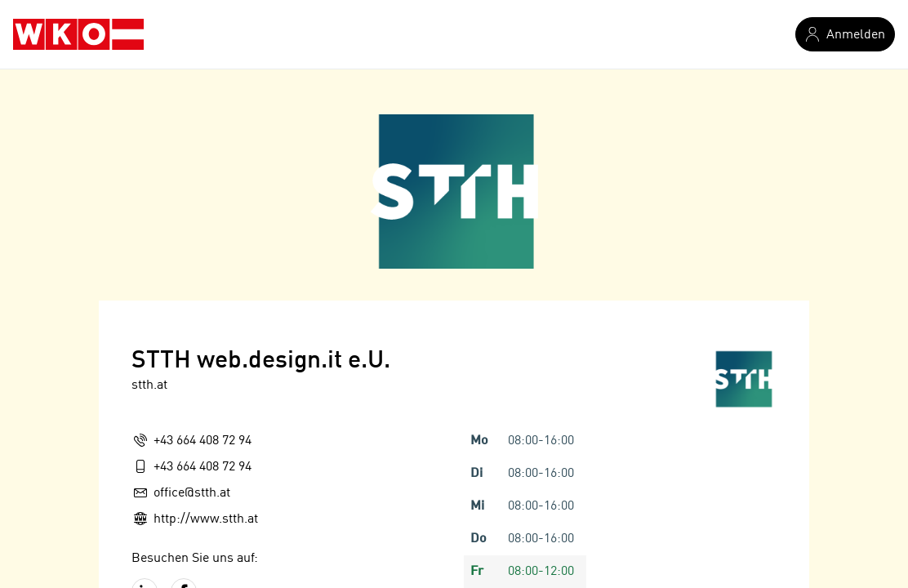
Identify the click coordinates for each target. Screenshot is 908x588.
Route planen (180, 486)
